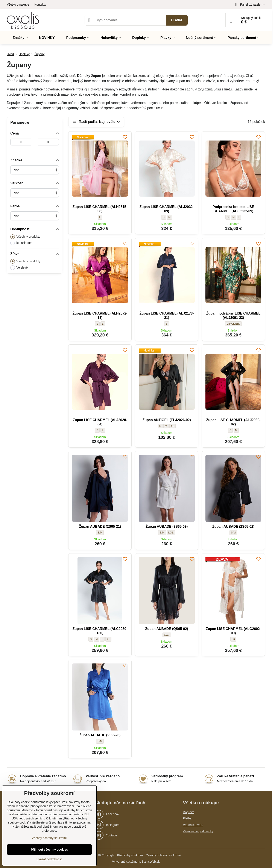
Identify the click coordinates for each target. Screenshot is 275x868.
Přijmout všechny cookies (49, 850)
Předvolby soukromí (130, 855)
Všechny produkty (25, 237)
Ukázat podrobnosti (49, 859)
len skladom (21, 243)
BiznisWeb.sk (151, 862)
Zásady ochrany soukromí (163, 855)
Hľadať (177, 20)
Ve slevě (19, 268)
